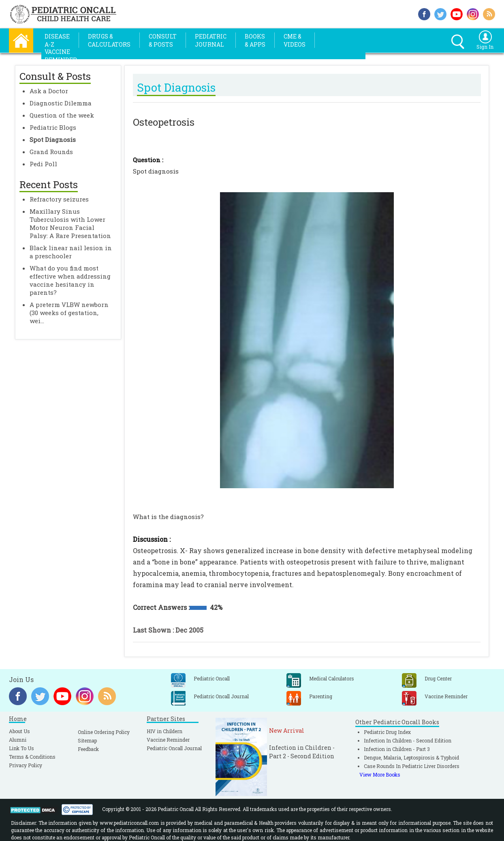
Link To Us (21, 748)
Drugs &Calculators (109, 40)
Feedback (88, 749)
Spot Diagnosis (53, 139)
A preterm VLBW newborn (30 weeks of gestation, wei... (69, 313)
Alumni (18, 740)
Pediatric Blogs (53, 127)
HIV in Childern (164, 731)
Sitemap (87, 740)
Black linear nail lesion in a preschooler (71, 252)
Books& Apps (255, 40)
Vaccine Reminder (168, 740)
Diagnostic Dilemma (61, 103)
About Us (19, 731)
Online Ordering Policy (104, 732)
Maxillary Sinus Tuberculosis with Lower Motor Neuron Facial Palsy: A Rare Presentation (70, 223)
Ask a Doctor (49, 91)
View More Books (380, 774)
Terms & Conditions (32, 757)
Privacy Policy (26, 765)
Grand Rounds (51, 152)
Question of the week (62, 115)
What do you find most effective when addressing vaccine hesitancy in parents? (70, 280)
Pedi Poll (43, 164)
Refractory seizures (59, 199)
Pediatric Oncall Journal (174, 748)
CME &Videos (295, 40)
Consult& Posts (163, 40)
